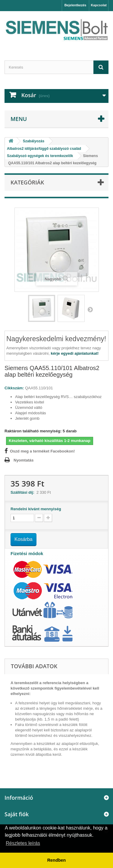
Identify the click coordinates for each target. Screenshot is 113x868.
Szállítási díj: (24, 492)
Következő (90, 309)
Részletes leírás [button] (23, 843)
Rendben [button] (57, 860)
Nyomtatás (24, 460)
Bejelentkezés (75, 5)
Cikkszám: (14, 388)
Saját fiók (17, 814)
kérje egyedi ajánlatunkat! (75, 353)
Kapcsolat (99, 5)
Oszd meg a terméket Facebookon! (42, 451)
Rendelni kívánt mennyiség (36, 509)
